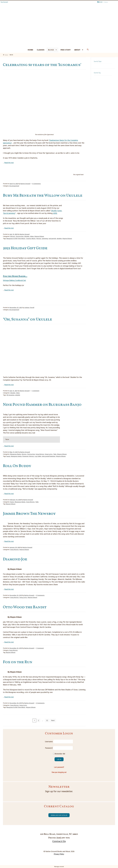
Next (53, 720)
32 (47, 720)
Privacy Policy (59, 854)
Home (30, 50)
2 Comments (40, 703)
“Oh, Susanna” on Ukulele (28, 319)
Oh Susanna (10, 395)
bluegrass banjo (16, 456)
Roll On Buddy (17, 466)
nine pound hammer (49, 456)
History (13, 236)
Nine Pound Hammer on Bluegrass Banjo (42, 405)
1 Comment (35, 391)
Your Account (4, 2)
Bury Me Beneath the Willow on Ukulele (43, 196)
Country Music (31, 239)
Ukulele (27, 236)
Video (32, 236)
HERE (55, 213)
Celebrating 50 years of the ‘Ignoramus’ (42, 65)
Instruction (20, 236)
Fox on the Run (18, 662)
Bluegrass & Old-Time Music (16, 239)
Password (49, 748)
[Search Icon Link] (88, 50)
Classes (41, 50)
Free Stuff (66, 50)
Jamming (45, 239)
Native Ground (25, 184)
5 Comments (36, 184)
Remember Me (59, 754)
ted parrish (52, 239)
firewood (25, 456)
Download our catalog (59, 815)
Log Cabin (38, 456)
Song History (40, 454)
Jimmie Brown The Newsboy (29, 514)
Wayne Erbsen (39, 236)
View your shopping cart (59, 772)
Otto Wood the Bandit (25, 607)
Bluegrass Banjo (16, 454)
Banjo (12, 502)
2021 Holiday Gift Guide (25, 248)
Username (49, 742)
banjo (8, 456)
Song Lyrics (49, 454)
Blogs (51, 50)
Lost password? (59, 767)
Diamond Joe (15, 559)
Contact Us (59, 841)
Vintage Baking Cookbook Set (14, 280)
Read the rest (9, 163)
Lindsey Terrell (29, 308)
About (77, 50)
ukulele (59, 239)
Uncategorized (14, 186)
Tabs (55, 454)
